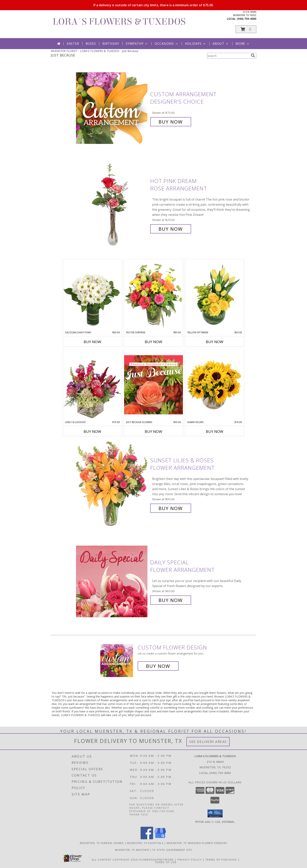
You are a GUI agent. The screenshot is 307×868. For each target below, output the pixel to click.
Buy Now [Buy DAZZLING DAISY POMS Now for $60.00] (92, 342)
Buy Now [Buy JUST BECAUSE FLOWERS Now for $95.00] (153, 431)
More (243, 44)
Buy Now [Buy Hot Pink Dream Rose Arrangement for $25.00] (171, 229)
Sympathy (137, 44)
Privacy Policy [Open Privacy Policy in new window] (190, 859)
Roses (91, 44)
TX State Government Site (172, 850)
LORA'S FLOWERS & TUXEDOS (119, 22)
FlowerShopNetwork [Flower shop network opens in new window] (156, 859)
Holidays (196, 44)
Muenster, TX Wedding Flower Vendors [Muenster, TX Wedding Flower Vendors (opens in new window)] (197, 843)
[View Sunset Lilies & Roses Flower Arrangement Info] (112, 484)
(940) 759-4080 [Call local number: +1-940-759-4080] (247, 19)
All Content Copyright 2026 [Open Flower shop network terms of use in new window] (115, 859)
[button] (246, 29)
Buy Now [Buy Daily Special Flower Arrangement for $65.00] (171, 600)
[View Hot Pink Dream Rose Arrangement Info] (112, 205)
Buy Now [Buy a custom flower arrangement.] (158, 666)
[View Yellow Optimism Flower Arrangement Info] (215, 295)
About (221, 44)
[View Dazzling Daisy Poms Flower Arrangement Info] (92, 295)
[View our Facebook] (147, 838)
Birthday (111, 44)
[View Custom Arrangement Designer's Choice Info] (112, 108)
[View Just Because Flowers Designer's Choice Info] (153, 385)
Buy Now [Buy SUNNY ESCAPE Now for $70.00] (215, 431)
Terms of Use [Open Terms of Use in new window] (166, 862)
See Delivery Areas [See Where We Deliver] (208, 742)
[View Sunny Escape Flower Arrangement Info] (215, 385)
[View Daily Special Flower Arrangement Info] (112, 581)
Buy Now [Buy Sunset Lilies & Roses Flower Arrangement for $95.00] (171, 508)
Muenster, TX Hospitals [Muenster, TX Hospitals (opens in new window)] (145, 843)
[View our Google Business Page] (160, 838)
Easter (73, 44)
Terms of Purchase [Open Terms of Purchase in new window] (221, 859)
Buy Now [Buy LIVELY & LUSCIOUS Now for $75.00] (92, 431)
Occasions (167, 44)
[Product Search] (228, 56)
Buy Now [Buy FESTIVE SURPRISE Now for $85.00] (153, 342)
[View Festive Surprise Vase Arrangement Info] (153, 295)
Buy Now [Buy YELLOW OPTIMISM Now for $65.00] (215, 342)
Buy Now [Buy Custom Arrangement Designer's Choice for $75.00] (171, 122)
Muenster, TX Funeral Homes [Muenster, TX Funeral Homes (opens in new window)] (102, 843)
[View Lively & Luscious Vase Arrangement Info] (92, 385)
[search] (253, 56)
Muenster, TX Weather (132, 850)
